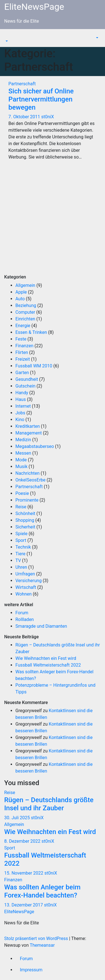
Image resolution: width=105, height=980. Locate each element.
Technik (23, 547)
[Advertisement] (53, 222)
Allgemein (25, 285)
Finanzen (24, 346)
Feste (21, 339)
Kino (20, 420)
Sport (21, 540)
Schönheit (25, 513)
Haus (21, 399)
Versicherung (29, 581)
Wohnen (24, 594)
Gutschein (25, 386)
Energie (23, 326)
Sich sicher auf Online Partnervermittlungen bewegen (41, 99)
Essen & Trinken (31, 332)
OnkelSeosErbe (31, 480)
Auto (20, 299)
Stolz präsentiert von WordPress (37, 938)
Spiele (21, 534)
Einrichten (25, 319)
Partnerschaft (22, 84)
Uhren (21, 567)
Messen (23, 453)
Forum (22, 613)
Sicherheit (25, 527)
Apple (21, 292)
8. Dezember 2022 (23, 841)
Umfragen (25, 574)
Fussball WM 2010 (34, 366)
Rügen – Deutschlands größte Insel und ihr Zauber (49, 804)
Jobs (20, 413)
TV (18, 560)
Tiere (20, 554)
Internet (23, 406)
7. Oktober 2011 (25, 117)
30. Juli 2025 (18, 818)
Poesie (22, 493)
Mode (21, 460)
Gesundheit (27, 379)
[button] (6, 41)
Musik (21, 467)
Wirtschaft (26, 587)
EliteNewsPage (34, 7)
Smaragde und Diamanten (41, 626)
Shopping (25, 520)
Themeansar (42, 945)
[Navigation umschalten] (8, 36)
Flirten (22, 352)
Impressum (31, 970)
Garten (22, 373)
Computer (25, 312)
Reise (21, 507)
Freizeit (23, 359)
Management (29, 433)
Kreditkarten (28, 426)
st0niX (47, 117)
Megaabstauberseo (35, 446)
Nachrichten (27, 473)
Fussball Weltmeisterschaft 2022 (48, 665)
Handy (22, 393)
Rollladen (25, 619)
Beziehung (26, 305)
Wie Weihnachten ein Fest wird (46, 658)
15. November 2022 (24, 873)
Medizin (23, 440)
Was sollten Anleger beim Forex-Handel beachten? (42, 891)
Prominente (27, 500)
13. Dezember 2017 (24, 905)
